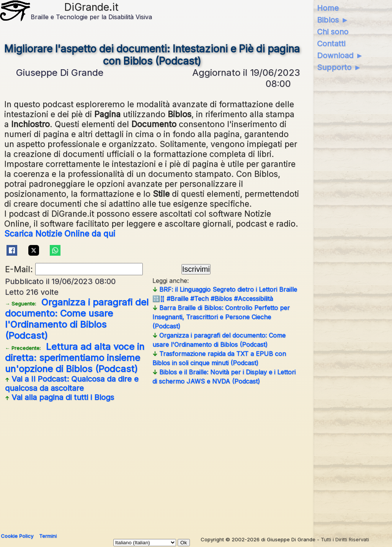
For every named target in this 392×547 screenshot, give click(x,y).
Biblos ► (333, 20)
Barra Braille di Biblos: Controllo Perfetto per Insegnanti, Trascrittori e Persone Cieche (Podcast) (221, 317)
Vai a (72, 384)
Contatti (331, 44)
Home (328, 8)
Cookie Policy (17, 536)
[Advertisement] (194, 464)
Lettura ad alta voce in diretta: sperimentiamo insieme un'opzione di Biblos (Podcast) (75, 358)
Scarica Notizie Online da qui (60, 233)
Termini (48, 536)
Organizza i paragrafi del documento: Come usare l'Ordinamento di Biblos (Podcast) (77, 319)
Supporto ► (339, 67)
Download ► (340, 56)
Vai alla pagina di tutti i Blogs (60, 397)
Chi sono (333, 32)
